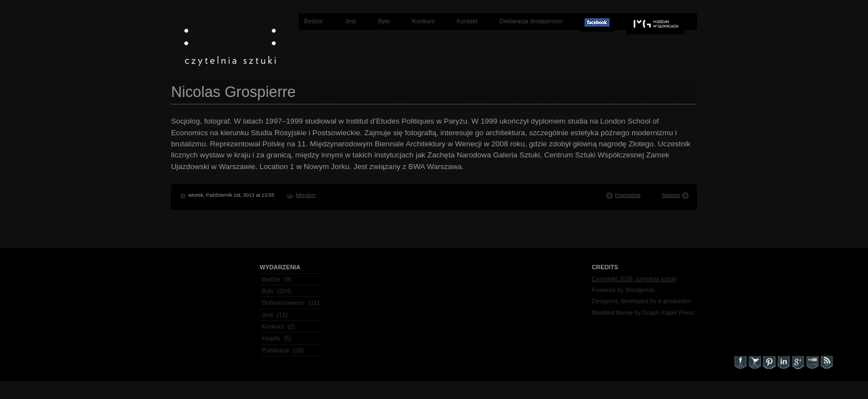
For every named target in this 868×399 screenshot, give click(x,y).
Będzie (313, 21)
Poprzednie (628, 195)
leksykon (306, 195)
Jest (350, 21)
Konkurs (423, 21)
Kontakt (467, 21)
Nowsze (671, 195)
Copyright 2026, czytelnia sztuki (634, 279)
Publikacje (276, 350)
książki (271, 338)
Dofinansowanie (283, 303)
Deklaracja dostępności (531, 21)
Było (384, 21)
